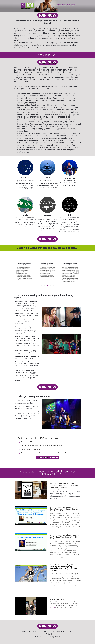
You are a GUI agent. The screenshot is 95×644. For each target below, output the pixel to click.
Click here (52, 607)
